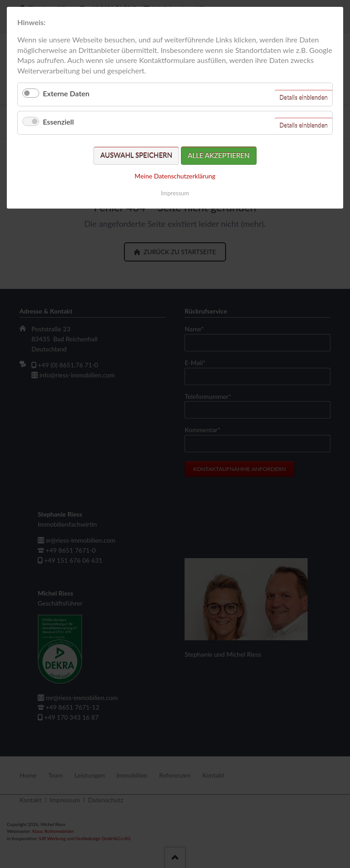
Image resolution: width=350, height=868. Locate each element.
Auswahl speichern (136, 155)
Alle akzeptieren (219, 155)
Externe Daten (66, 93)
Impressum (175, 193)
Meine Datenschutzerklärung (175, 176)
